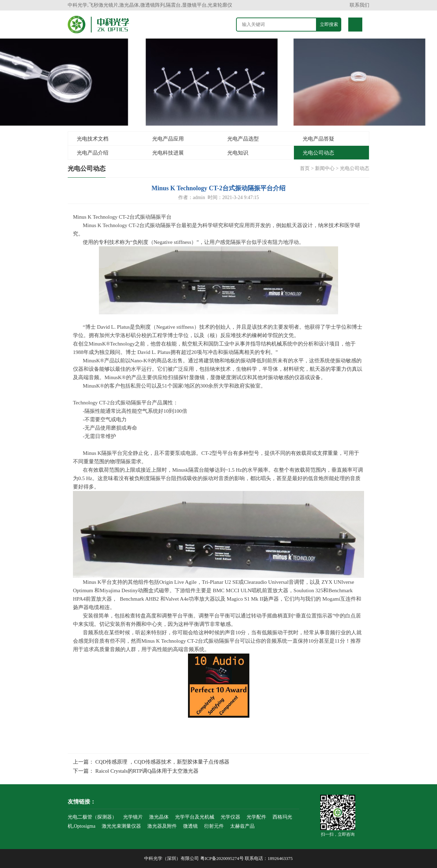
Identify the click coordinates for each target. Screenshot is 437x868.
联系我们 (359, 5)
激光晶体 (159, 817)
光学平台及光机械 (195, 817)
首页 (305, 168)
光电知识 (238, 153)
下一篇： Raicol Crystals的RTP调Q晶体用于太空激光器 (136, 771)
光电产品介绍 (93, 153)
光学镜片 (133, 817)
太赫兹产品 (242, 826)
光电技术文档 (93, 139)
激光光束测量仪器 (121, 826)
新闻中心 (325, 168)
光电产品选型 (243, 139)
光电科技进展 (168, 153)
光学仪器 (230, 817)
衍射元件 (214, 826)
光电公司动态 (318, 153)
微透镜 (190, 826)
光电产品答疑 (318, 139)
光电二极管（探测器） (92, 817)
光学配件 (256, 817)
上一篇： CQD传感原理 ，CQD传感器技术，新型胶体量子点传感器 (151, 762)
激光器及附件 (162, 826)
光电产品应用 (168, 139)
